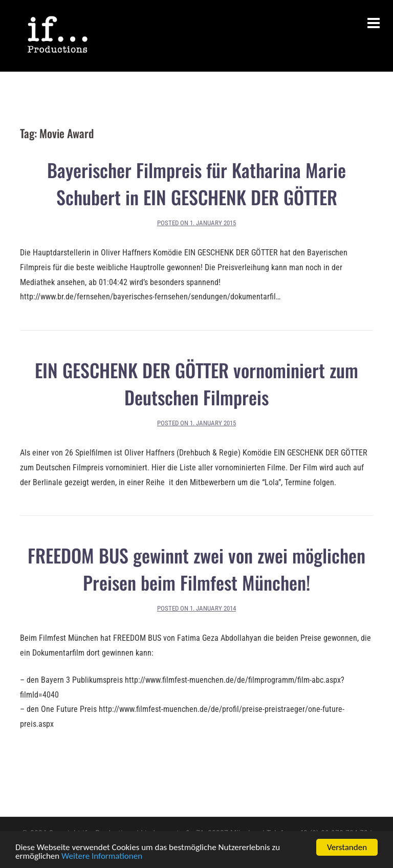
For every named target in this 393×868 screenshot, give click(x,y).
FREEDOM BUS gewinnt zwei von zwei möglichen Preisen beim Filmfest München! (196, 569)
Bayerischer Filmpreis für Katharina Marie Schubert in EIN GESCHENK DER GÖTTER (196, 183)
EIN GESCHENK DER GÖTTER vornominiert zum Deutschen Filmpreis (196, 383)
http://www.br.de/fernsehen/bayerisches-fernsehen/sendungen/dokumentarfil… (150, 297)
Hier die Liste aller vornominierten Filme (219, 468)
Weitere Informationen (102, 856)
